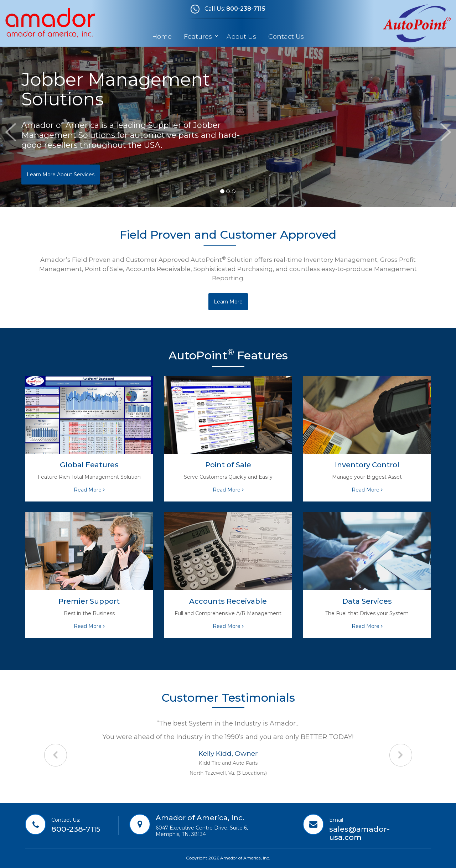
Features (199, 37)
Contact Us (286, 37)
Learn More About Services (61, 175)
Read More (89, 490)
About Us (241, 37)
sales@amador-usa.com (359, 833)
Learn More (228, 302)
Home (162, 37)
